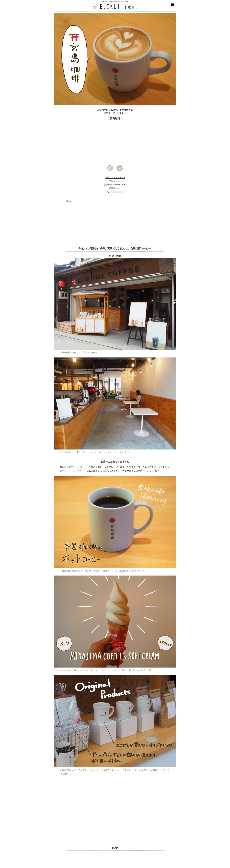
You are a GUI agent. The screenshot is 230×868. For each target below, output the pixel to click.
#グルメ (69, 201)
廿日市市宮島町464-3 (115, 178)
